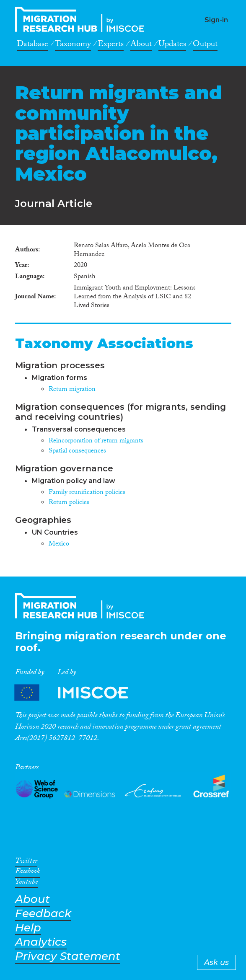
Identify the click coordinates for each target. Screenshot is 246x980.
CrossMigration (82, 19)
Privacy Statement (68, 956)
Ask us (216, 962)
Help (28, 928)
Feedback (43, 914)
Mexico (59, 544)
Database (32, 45)
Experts (111, 45)
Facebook (27, 873)
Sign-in (216, 20)
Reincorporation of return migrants (96, 441)
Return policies (69, 503)
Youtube (26, 883)
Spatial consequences (77, 451)
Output (205, 45)
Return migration (72, 390)
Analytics (41, 942)
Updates (172, 45)
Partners (78, 692)
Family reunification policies (87, 493)
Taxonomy (73, 45)
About (141, 45)
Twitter (26, 862)
